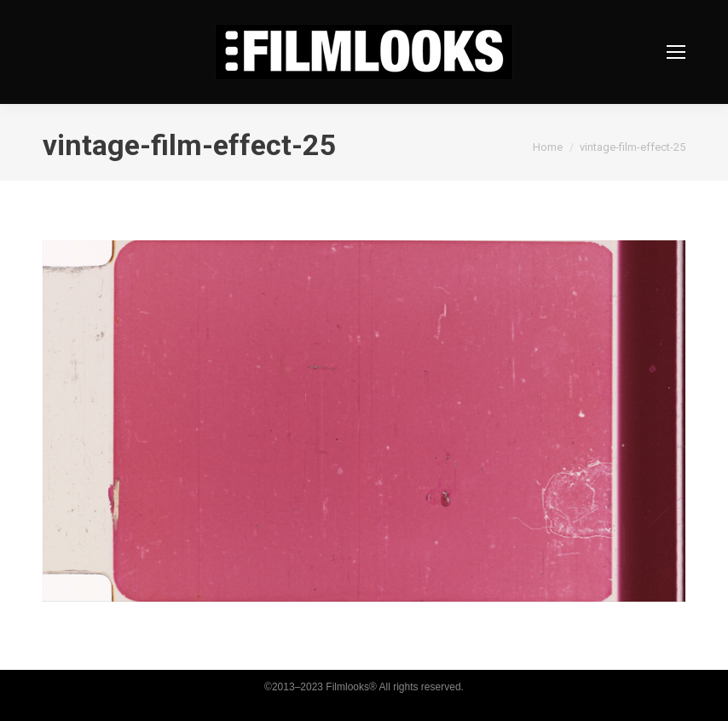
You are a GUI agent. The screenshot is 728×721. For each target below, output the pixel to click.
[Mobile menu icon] (676, 52)
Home (548, 147)
